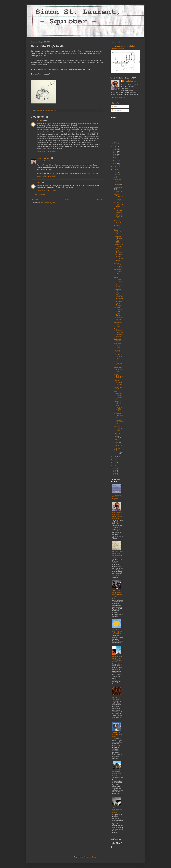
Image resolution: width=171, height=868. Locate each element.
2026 (115, 146)
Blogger (94, 857)
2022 (115, 158)
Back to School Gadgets (118, 265)
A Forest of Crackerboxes (118, 422)
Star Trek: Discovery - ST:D (118, 428)
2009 (115, 474)
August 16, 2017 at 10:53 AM (46, 176)
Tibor (39, 183)
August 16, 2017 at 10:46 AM (46, 151)
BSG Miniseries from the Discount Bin (118, 395)
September (118, 187)
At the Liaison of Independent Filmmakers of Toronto (118, 594)
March (117, 445)
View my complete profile (119, 98)
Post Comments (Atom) (48, 203)
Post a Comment (40, 195)
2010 (115, 471)
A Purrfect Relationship (119, 415)
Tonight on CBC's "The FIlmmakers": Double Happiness (119, 294)
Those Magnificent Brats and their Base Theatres (119, 333)
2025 (115, 149)
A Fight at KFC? (117, 226)
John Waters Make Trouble (118, 303)
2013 (115, 462)
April (116, 442)
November (118, 179)
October (117, 184)
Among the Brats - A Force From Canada (118, 311)
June (116, 437)
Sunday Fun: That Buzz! (117, 698)
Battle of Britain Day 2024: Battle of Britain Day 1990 (117, 516)
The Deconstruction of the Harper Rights (117, 810)
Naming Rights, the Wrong (119, 204)
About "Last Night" (118, 388)
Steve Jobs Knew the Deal (118, 370)
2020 (115, 164)
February (118, 448)
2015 (115, 460)
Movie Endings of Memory (119, 376)
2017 (115, 172)
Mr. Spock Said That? (119, 222)
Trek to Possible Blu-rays (118, 383)
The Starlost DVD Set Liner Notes (117, 735)
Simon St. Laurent (43, 158)
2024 (115, 152)
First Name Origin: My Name (118, 346)
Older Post (99, 199)
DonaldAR (40, 121)
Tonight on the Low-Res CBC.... (118, 239)
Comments (116, 110)
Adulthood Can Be (118, 351)
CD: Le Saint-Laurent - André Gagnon (118, 497)
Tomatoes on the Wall (118, 319)
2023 (115, 155)
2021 (115, 161)
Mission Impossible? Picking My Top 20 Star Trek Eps (119, 213)
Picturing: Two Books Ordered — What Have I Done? (117, 659)
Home (67, 199)
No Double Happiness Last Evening (119, 272)
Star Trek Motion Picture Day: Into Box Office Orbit (118, 555)
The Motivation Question (118, 363)
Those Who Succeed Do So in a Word (119, 258)
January (117, 453)
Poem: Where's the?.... (118, 232)
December (118, 175)
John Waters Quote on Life (118, 357)
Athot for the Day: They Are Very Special (117, 632)
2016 (115, 457)
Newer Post (36, 199)
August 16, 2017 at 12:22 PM (46, 191)
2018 (115, 169)
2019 (115, 166)
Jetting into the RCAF (118, 340)
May (116, 440)
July (116, 434)
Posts (115, 107)
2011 (115, 468)
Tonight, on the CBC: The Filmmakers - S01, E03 (119, 406)
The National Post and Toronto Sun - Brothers (118, 248)
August (117, 192)
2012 (115, 465)
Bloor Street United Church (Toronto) (117, 774)
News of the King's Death (118, 324)
